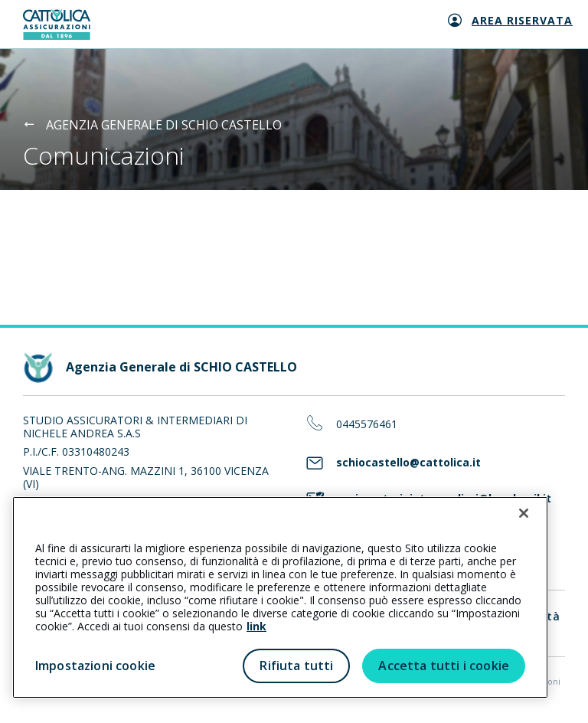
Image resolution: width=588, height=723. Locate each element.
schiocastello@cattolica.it (408, 463)
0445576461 (367, 425)
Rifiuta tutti (296, 666)
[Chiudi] (524, 513)
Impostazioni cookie (95, 666)
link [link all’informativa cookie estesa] (256, 626)
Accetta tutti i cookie (444, 666)
